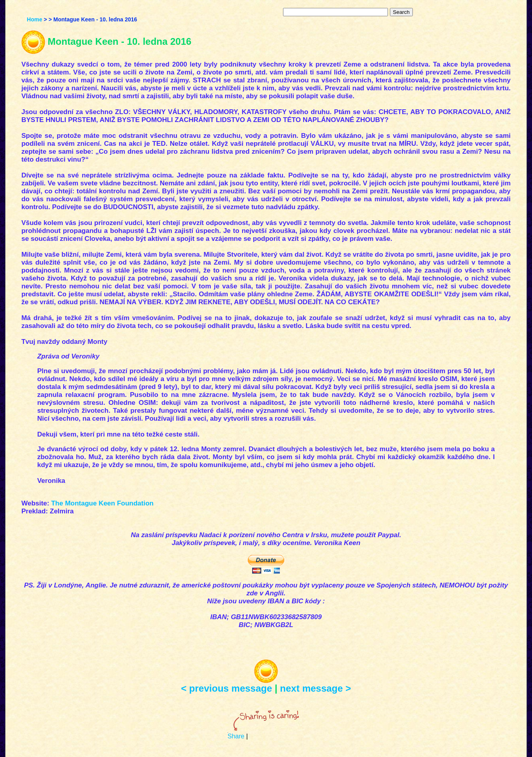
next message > (315, 688)
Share (236, 736)
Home (35, 19)
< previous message (226, 688)
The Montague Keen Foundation (102, 503)
